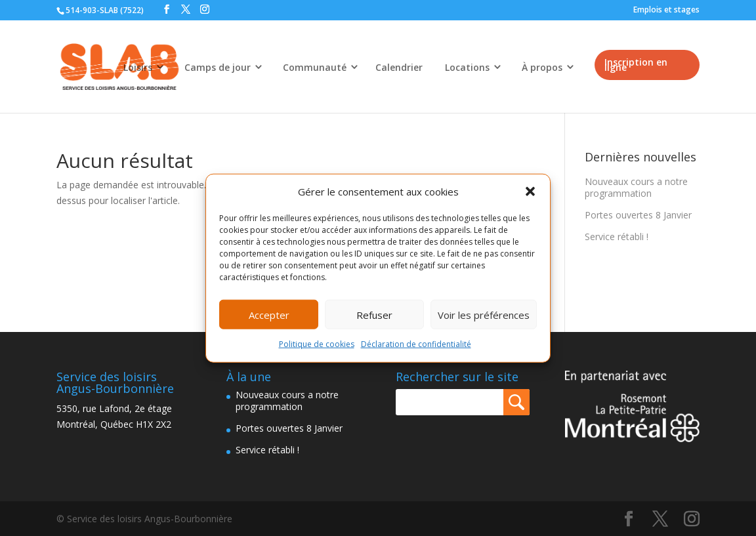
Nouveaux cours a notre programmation (636, 187)
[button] (530, 192)
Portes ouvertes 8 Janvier (638, 215)
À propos (542, 67)
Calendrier (399, 67)
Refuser (374, 315)
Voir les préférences (484, 315)
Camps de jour (218, 67)
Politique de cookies (317, 344)
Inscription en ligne (636, 65)
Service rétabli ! (617, 237)
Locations (467, 67)
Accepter (269, 315)
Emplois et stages (666, 10)
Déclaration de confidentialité (416, 344)
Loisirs (138, 67)
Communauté (315, 67)
